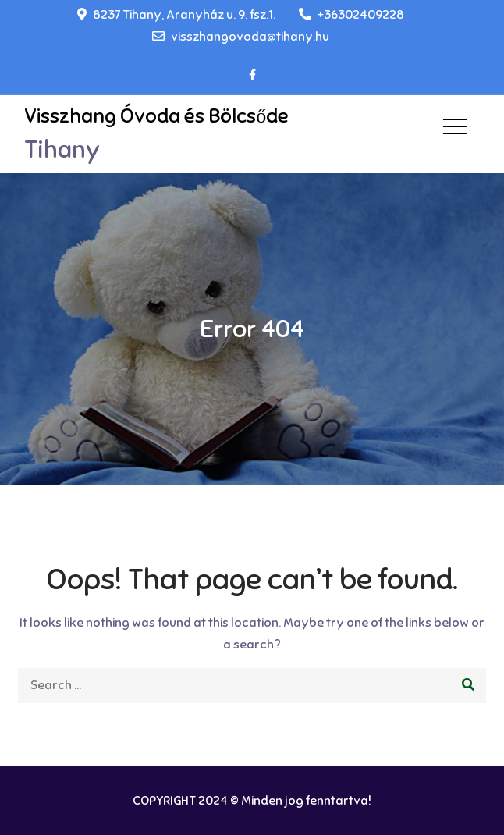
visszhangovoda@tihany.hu (241, 37)
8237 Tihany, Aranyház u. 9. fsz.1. (176, 15)
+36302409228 (351, 15)
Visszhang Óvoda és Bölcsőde (156, 116)
